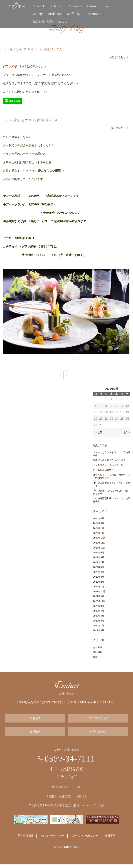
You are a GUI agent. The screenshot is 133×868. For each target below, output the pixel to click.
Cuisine (92, 6)
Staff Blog (74, 14)
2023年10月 (99, 538)
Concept (39, 6)
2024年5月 (98, 523)
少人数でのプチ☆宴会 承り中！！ (38, 120)
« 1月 (99, 433)
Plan (106, 6)
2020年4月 (98, 616)
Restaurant (93, 14)
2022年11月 (99, 543)
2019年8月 (98, 630)
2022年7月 (98, 562)
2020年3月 (98, 621)
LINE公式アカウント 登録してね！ (39, 49)
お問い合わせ (98, 734)
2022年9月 (98, 553)
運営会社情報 (24, 839)
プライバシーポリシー (86, 839)
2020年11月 (99, 601)
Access (63, 21)
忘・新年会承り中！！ (105, 470)
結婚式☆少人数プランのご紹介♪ (110, 460)
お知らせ (98, 647)
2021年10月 (99, 591)
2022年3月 (98, 577)
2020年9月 (98, 606)
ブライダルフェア (98, 719)
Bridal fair (55, 14)
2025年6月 (98, 518)
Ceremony (75, 6)
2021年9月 (98, 596)
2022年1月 (98, 587)
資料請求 (35, 734)
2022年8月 (98, 557)
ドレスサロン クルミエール (108, 465)
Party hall (56, 6)
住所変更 (112, 839)
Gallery (38, 14)
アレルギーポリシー (52, 839)
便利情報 (98, 652)
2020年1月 (98, 626)
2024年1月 (98, 528)
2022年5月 (98, 567)
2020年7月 (98, 611)
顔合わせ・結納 (43, 21)
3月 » (127, 433)
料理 (95, 657)
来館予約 (35, 719)
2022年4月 (98, 572)
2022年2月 (98, 582)
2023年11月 (99, 533)
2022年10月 (99, 548)
